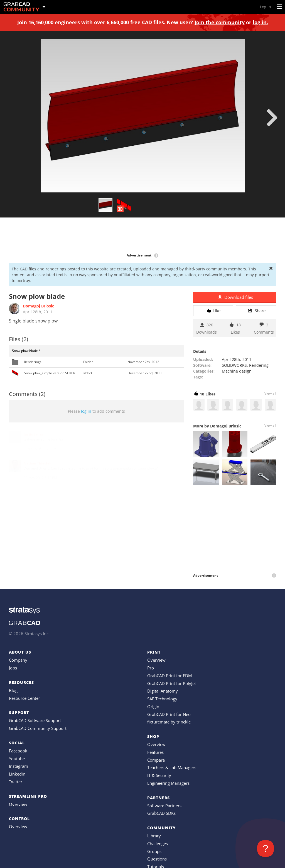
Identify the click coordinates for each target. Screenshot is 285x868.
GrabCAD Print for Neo (169, 714)
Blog (13, 690)
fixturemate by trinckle (169, 722)
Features (155, 752)
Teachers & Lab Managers (172, 767)
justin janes (33, 434)
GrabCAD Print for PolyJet (172, 683)
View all (270, 393)
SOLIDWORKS (234, 365)
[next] (272, 118)
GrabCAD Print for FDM (169, 676)
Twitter (16, 782)
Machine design (237, 371)
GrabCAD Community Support (38, 728)
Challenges (158, 843)
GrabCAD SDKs (161, 813)
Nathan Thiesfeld (38, 463)
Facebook (18, 751)
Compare (156, 760)
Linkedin (17, 774)
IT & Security (159, 775)
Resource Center (24, 698)
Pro (151, 668)
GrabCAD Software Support (35, 720)
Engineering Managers (168, 783)
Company (18, 660)
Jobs (13, 668)
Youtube (17, 759)
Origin (153, 706)
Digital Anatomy (163, 691)
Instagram (19, 766)
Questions (157, 859)
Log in (266, 7)
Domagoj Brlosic (38, 306)
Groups (154, 851)
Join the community (220, 22)
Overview (18, 804)
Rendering (259, 365)
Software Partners (164, 806)
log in (86, 411)
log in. (260, 22)
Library (154, 836)
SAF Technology (162, 699)
